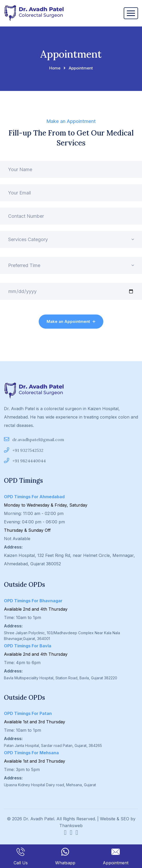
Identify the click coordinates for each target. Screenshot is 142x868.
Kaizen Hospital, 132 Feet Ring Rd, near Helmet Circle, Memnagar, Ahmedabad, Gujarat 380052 (69, 560)
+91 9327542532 (24, 450)
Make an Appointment (71, 321)
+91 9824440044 (25, 461)
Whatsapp (65, 856)
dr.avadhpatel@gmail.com (34, 439)
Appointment (116, 856)
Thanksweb (71, 826)
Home (55, 68)
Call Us (21, 856)
